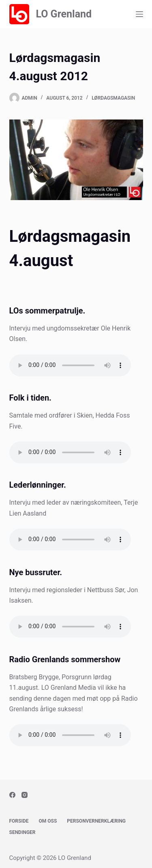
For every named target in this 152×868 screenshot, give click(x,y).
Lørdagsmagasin (113, 98)
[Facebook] (12, 795)
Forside (19, 821)
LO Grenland (64, 14)
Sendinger (22, 832)
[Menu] (139, 14)
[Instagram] (25, 795)
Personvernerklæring (96, 821)
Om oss (48, 821)
